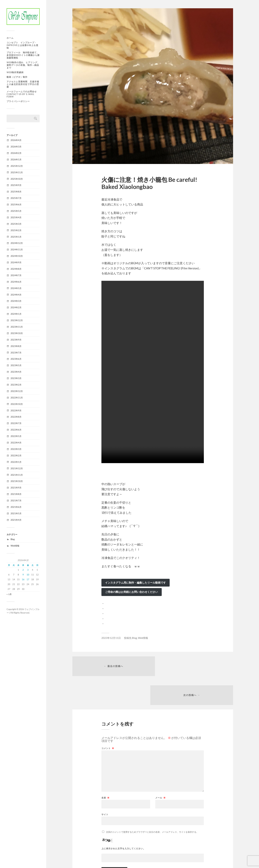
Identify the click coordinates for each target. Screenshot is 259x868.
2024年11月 (17, 250)
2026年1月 (16, 160)
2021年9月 (16, 488)
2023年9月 (16, 340)
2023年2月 (16, 385)
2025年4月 (16, 217)
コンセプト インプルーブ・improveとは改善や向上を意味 (22, 45)
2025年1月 (16, 237)
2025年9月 (16, 185)
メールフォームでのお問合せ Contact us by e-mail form (22, 94)
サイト (105, 786)
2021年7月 (16, 501)
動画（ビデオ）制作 (18, 77)
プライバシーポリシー (18, 101)
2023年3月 (16, 378)
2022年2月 (16, 456)
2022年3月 (16, 449)
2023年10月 (17, 333)
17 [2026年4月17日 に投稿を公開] (28, 579)
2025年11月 (17, 172)
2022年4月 (16, 443)
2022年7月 (16, 423)
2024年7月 (16, 275)
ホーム (10, 38)
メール (160, 770)
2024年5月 (16, 288)
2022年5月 (16, 436)
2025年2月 (16, 230)
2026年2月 (16, 153)
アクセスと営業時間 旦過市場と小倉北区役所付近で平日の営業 (23, 84)
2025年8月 (16, 192)
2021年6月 (16, 507)
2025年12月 (17, 166)
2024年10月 (17, 256)
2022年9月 (16, 411)
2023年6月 (16, 359)
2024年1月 (16, 314)
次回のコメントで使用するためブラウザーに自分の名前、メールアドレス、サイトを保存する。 (152, 804)
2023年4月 (16, 372)
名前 (105, 770)
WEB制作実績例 (15, 72)
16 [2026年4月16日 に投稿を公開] (23, 579)
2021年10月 (17, 481)
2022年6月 (16, 430)
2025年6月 (16, 205)
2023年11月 (17, 327)
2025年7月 (16, 198)
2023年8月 (16, 346)
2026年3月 (16, 147)
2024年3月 (16, 301)
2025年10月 (17, 179)
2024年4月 (16, 295)
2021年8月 (16, 494)
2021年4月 (16, 520)
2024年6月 (16, 282)
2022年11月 (17, 398)
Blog (13, 539)
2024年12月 (17, 243)
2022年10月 (17, 404)
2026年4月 (16, 140)
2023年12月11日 (111, 638)
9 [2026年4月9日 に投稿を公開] (23, 575)
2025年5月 (16, 211)
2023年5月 (16, 365)
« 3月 (9, 594)
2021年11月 (17, 475)
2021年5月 (16, 513)
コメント (108, 720)
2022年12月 (17, 391)
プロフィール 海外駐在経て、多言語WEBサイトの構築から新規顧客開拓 (23, 55)
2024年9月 (16, 262)
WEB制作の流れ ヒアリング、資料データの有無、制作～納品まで (23, 65)
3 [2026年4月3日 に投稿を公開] (28, 570)
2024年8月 (16, 269)
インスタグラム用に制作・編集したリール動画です (135, 582)
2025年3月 (16, 224)
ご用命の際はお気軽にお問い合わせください (131, 592)
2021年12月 (17, 468)
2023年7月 (16, 353)
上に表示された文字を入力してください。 (123, 820)
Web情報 (15, 546)
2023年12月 (17, 320)
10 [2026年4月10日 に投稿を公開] (28, 575)
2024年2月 (16, 307)
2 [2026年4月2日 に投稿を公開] (23, 570)
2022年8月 (16, 417)
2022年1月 (16, 462)
